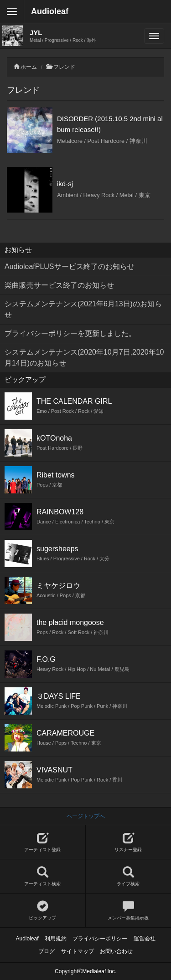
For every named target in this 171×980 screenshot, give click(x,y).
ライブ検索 (129, 876)
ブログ (47, 951)
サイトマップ (78, 951)
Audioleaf (50, 11)
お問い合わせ (116, 951)
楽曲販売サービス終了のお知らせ (59, 285)
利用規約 (56, 939)
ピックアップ (43, 911)
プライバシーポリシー (100, 939)
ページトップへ (86, 816)
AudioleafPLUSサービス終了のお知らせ (70, 267)
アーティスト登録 (43, 842)
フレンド (64, 67)
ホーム (29, 67)
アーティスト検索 (43, 876)
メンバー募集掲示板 (129, 911)
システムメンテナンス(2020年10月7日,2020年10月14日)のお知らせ (84, 358)
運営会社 (145, 939)
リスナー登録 (129, 842)
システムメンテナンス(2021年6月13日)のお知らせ (83, 309)
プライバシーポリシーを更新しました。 (70, 333)
